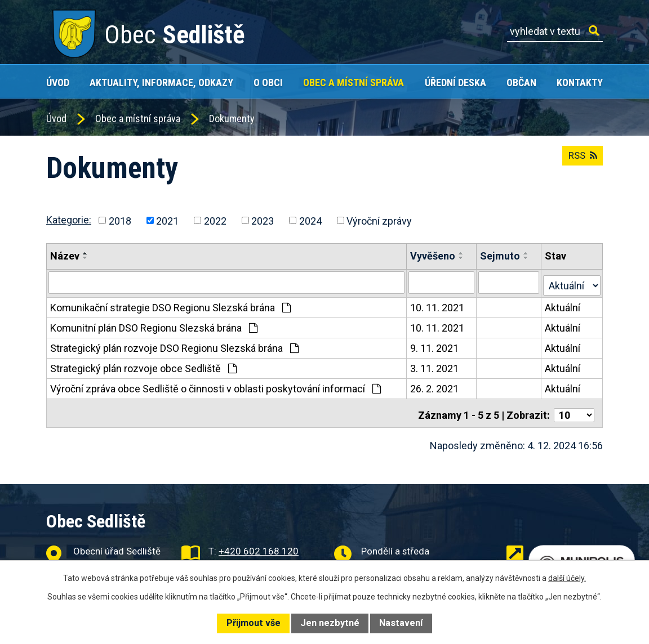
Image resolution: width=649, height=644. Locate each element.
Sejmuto (501, 256)
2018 (120, 220)
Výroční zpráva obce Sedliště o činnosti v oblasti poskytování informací (215, 386)
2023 (263, 220)
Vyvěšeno (433, 256)
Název (65, 256)
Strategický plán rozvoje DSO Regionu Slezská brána (174, 345)
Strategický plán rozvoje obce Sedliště (143, 366)
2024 (310, 220)
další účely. (567, 578)
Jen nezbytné (330, 623)
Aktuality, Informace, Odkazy (161, 82)
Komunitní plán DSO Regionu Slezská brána (154, 325)
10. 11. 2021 (438, 305)
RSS (580, 160)
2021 (167, 220)
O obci (268, 82)
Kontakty (580, 82)
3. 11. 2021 (435, 366)
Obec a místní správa (354, 82)
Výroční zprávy (379, 220)
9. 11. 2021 (435, 345)
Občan (521, 82)
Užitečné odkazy (568, 544)
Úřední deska (455, 82)
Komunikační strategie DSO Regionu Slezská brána (170, 305)
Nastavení (401, 623)
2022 (215, 220)
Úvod (58, 82)
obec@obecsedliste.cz (266, 559)
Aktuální (563, 305)
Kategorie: (69, 220)
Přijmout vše (254, 623)
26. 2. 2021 (435, 386)
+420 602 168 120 (259, 544)
